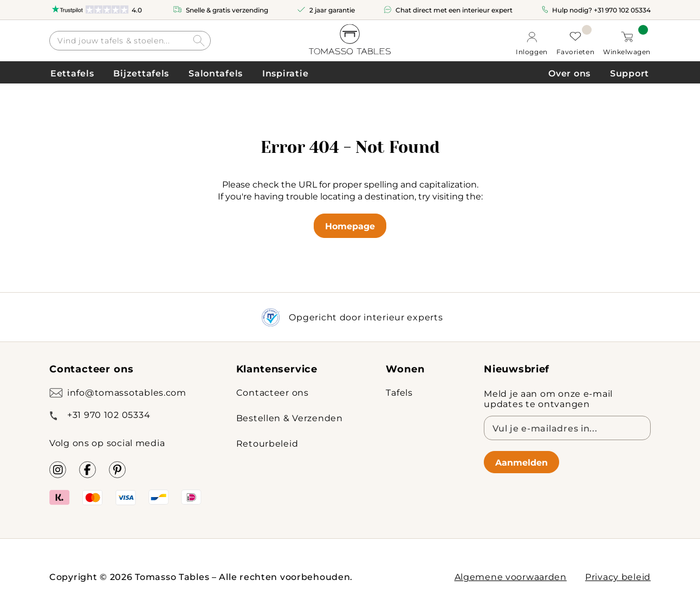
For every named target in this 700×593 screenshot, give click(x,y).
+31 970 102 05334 (622, 10)
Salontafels (216, 73)
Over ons (569, 73)
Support (630, 73)
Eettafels (72, 73)
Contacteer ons (273, 392)
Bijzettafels (141, 73)
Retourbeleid (267, 443)
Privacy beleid (618, 576)
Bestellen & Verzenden (290, 418)
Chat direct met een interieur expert (454, 10)
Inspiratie (285, 73)
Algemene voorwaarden (511, 576)
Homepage (350, 226)
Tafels (399, 392)
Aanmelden (521, 462)
